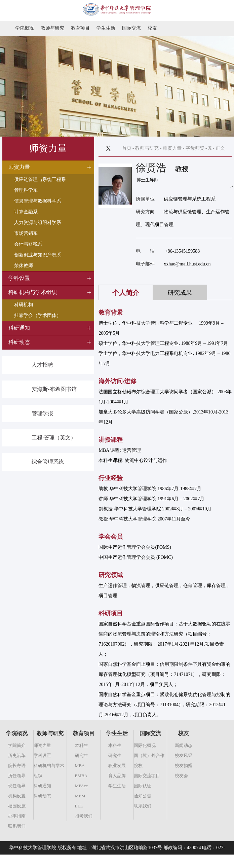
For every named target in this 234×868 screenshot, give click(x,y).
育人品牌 (117, 776)
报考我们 (84, 816)
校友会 (181, 776)
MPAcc (82, 786)
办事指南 (17, 816)
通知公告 (143, 796)
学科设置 (42, 755)
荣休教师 (24, 266)
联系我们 (17, 826)
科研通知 (42, 786)
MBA (80, 766)
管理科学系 (26, 190)
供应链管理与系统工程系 (40, 179)
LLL (79, 806)
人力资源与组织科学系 (38, 223)
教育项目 (80, 28)
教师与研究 (52, 28)
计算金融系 (26, 212)
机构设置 (17, 796)
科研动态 (42, 796)
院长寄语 (17, 766)
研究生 (82, 755)
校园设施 (17, 806)
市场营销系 (26, 233)
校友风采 (184, 755)
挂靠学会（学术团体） (38, 315)
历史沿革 (17, 755)
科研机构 (24, 305)
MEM (80, 796)
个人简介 (126, 293)
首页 (127, 148)
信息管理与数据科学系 (38, 201)
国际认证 (143, 786)
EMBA (81, 776)
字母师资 (195, 148)
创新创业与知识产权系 (38, 255)
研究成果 (180, 293)
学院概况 (25, 28)
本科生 (82, 745)
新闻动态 (184, 745)
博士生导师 (184, 183)
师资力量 (172, 148)
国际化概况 (145, 745)
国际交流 (131, 28)
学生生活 (106, 28)
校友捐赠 (184, 766)
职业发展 (117, 766)
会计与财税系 (28, 244)
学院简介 (17, 745)
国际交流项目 (147, 776)
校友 (152, 28)
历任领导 (17, 776)
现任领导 (17, 786)
